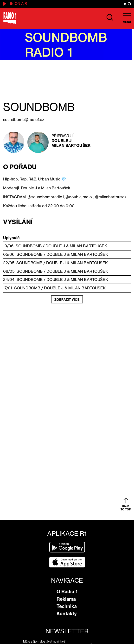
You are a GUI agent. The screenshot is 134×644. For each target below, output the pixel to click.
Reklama (66, 599)
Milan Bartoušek (71, 145)
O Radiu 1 (67, 592)
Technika (67, 606)
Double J (61, 141)
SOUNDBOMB (29, 246)
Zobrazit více (67, 300)
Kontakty (67, 614)
